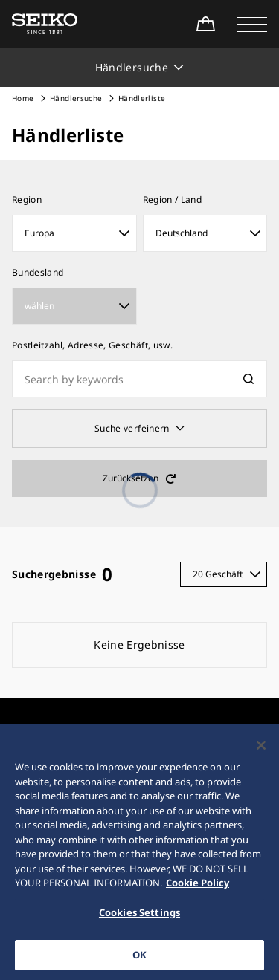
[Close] (261, 753)
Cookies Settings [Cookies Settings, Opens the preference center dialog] (139, 921)
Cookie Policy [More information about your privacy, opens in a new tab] (198, 891)
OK (139, 963)
